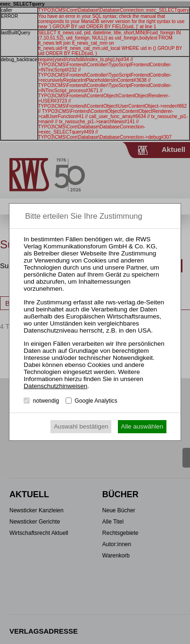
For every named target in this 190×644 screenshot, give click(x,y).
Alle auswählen (142, 426)
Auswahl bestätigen (81, 426)
